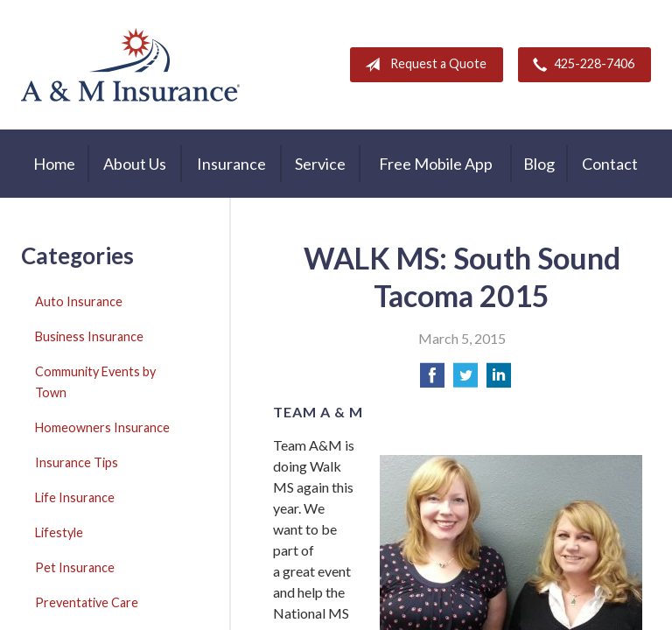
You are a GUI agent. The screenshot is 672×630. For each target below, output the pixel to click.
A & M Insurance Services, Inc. (130, 65)
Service (320, 164)
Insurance (231, 164)
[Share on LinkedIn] (499, 380)
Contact (610, 164)
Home (54, 164)
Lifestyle (59, 532)
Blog (539, 164)
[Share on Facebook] (432, 380)
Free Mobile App (436, 164)
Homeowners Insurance (102, 427)
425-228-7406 (580, 65)
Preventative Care (87, 602)
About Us (135, 164)
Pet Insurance (75, 567)
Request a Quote (422, 65)
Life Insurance (75, 497)
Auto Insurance (79, 301)
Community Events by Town (95, 382)
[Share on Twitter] (465, 380)
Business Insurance (89, 336)
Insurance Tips (77, 462)
